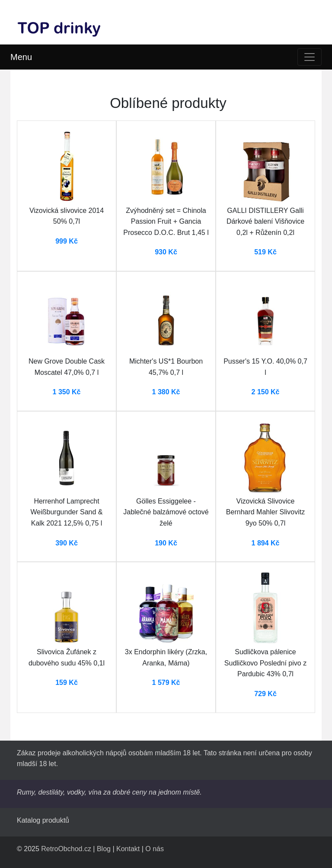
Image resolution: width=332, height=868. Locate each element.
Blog (104, 849)
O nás (155, 849)
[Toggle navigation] (310, 57)
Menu (21, 57)
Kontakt (128, 849)
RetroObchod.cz (66, 849)
